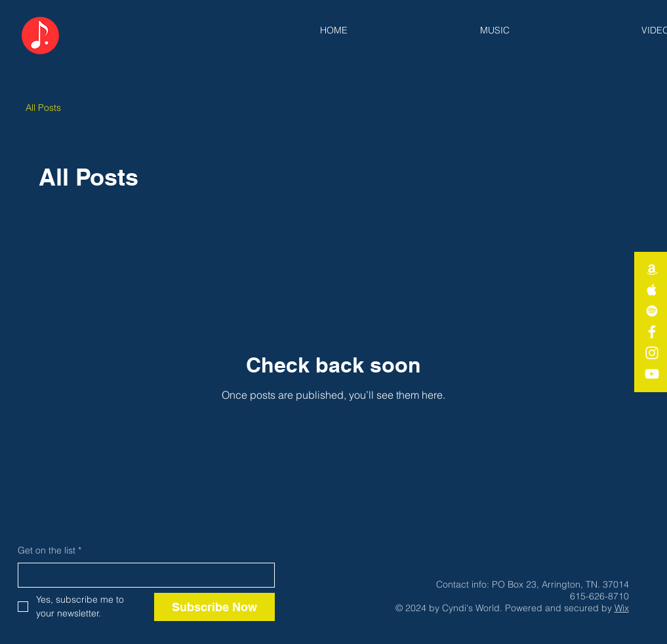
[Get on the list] (142, 575)
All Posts (43, 108)
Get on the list (50, 551)
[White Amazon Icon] (652, 269)
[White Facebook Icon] (652, 332)
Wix (622, 608)
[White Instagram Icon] (652, 353)
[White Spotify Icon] (652, 311)
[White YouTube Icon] (652, 374)
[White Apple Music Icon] (652, 290)
